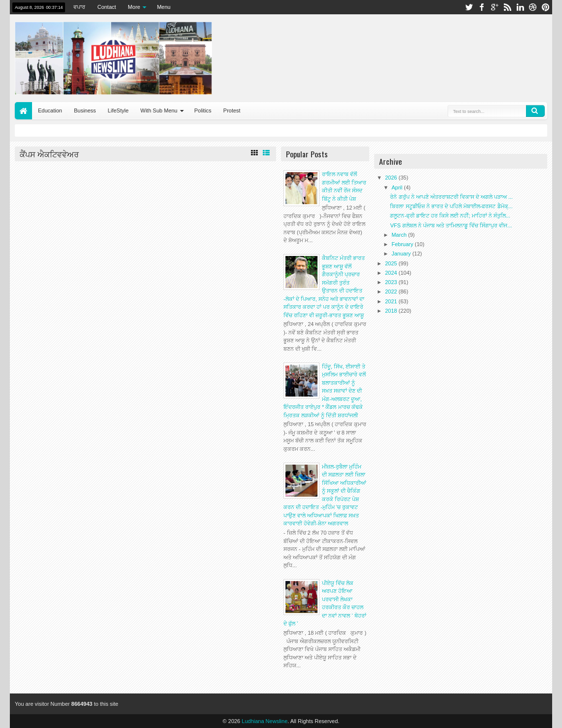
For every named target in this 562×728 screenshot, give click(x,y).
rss (507, 7)
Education (50, 110)
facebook (482, 7)
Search (535, 111)
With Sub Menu (159, 110)
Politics (203, 110)
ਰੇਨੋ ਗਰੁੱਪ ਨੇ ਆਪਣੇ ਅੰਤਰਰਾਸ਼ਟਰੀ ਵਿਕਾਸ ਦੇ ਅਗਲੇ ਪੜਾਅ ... (451, 197)
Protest (232, 110)
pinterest (546, 7)
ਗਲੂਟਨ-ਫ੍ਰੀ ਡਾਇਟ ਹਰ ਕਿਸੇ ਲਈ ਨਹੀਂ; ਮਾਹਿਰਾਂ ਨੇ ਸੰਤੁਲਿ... (450, 216)
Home (23, 111)
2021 (392, 301)
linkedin (520, 7)
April (398, 187)
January (402, 254)
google (494, 7)
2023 (392, 282)
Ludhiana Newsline (264, 721)
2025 (392, 263)
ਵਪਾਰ (79, 7)
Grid (254, 153)
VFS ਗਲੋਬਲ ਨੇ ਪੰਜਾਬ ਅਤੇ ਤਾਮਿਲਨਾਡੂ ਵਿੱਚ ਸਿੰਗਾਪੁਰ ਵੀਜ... (451, 225)
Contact (106, 7)
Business (85, 110)
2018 (392, 311)
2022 (392, 291)
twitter (469, 7)
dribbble (533, 7)
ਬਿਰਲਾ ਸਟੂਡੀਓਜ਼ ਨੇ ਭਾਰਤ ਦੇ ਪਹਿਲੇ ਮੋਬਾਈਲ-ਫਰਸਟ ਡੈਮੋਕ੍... (451, 206)
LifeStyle (118, 110)
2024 (392, 273)
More (134, 7)
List (266, 153)
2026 (392, 178)
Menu (164, 7)
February (403, 244)
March (400, 235)
